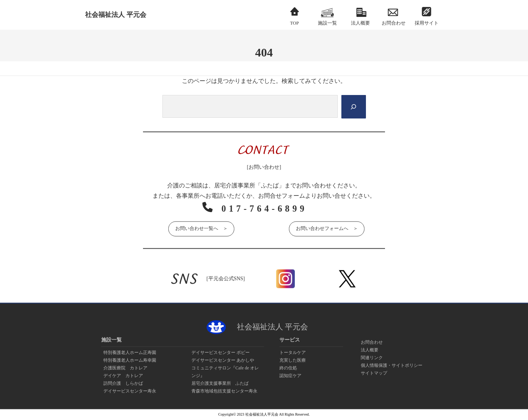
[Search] (353, 107)
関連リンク (372, 358)
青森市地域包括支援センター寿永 (224, 391)
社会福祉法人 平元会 (116, 15)
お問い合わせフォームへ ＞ (327, 228)
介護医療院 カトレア (125, 368)
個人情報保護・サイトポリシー (392, 365)
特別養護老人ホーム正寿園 (130, 353)
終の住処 (288, 368)
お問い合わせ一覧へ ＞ (201, 228)
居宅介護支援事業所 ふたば (220, 383)
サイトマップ (374, 373)
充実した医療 (293, 360)
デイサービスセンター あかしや (223, 360)
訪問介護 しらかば (123, 383)
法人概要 (370, 350)
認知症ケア (290, 376)
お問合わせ (372, 342)
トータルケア (293, 353)
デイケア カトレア (123, 376)
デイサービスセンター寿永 (130, 391)
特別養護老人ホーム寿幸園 (130, 360)
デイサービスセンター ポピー (221, 353)
